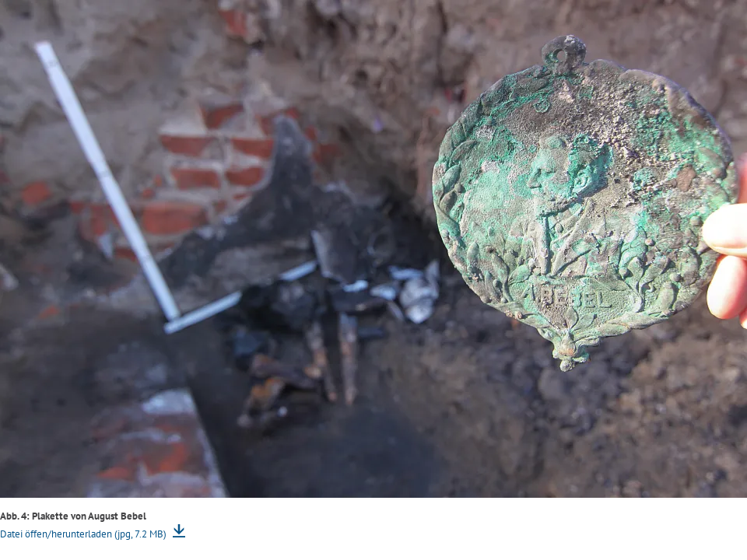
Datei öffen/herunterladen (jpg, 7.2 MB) (84, 534)
